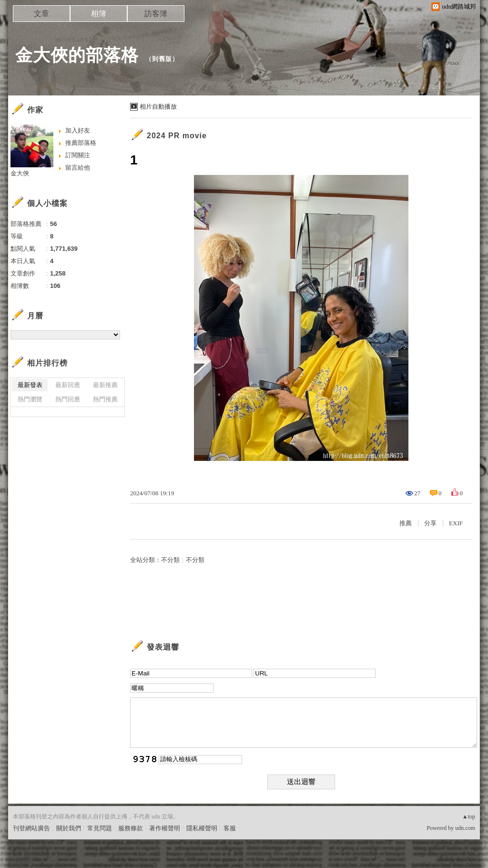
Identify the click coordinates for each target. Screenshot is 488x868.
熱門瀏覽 (30, 399)
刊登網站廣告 (31, 828)
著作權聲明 (165, 828)
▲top (469, 817)
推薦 (406, 523)
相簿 (99, 14)
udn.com (465, 828)
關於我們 (69, 828)
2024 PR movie (177, 136)
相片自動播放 (158, 107)
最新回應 (68, 385)
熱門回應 (68, 399)
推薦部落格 (81, 143)
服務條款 (131, 828)
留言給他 (78, 168)
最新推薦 (105, 385)
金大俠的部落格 (77, 55)
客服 (230, 828)
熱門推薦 (105, 399)
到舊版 (162, 59)
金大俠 (20, 173)
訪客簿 (156, 14)
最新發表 (30, 385)
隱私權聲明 (202, 828)
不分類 (170, 560)
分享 (430, 523)
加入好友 (78, 130)
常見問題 (100, 828)
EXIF (456, 523)
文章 (41, 14)
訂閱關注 (78, 155)
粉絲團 (22, 861)
